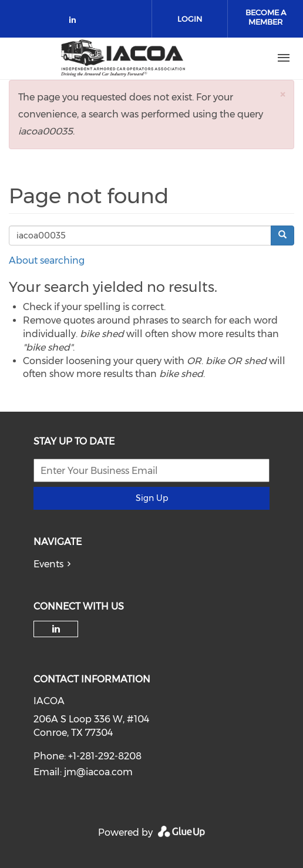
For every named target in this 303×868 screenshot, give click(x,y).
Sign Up (152, 498)
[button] (282, 94)
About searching (47, 260)
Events (48, 564)
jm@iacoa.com (98, 772)
